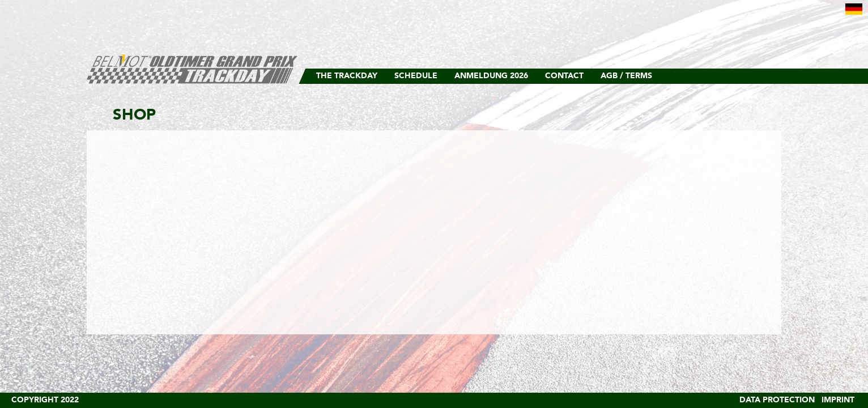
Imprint (838, 400)
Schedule (416, 76)
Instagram (752, 76)
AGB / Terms (626, 76)
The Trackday (347, 76)
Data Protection (777, 400)
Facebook (769, 76)
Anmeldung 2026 (491, 76)
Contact (564, 76)
